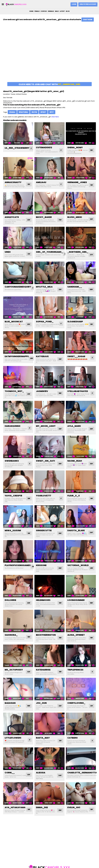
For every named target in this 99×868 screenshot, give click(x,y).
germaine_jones (77, 182)
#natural (23, 112)
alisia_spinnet (76, 635)
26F (60, 533)
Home (31, 11)
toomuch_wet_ (14, 391)
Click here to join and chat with (50, 84)
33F (91, 464)
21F (91, 707)
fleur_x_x (74, 496)
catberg (73, 739)
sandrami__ (75, 287)
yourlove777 (44, 496)
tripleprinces (75, 670)
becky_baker (44, 217)
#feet (43, 112)
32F (29, 672)
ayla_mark (74, 426)
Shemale (51, 11)
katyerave (42, 356)
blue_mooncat (14, 322)
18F (91, 150)
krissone (41, 565)
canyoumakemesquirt (18, 287)
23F (29, 220)
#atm (34, 112)
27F (91, 255)
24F (91, 533)
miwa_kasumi (13, 530)
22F (91, 220)
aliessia (41, 774)
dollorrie (10, 600)
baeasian (10, 705)
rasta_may (43, 739)
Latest (62, 11)
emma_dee (42, 809)
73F (60, 220)
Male (57, 11)
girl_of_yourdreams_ (49, 252)
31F (29, 254)
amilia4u (41, 182)
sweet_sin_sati (45, 461)
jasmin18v (42, 391)
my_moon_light (46, 426)
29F (29, 394)
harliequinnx (13, 426)
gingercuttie (44, 530)
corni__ (10, 774)
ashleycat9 (12, 217)
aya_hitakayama (15, 809)
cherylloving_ (76, 705)
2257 (69, 863)
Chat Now (88, 20)
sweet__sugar (76, 356)
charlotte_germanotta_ (83, 774)
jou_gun (41, 705)
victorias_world (78, 565)
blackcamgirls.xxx (48, 863)
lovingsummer (76, 600)
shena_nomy (75, 147)
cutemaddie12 (44, 147)
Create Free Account (88, 4)
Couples (44, 11)
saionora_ (11, 635)
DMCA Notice (61, 863)
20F (91, 429)
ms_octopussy (14, 670)
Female (37, 11)
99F (60, 393)
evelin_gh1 (74, 809)
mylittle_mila (44, 287)
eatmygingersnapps (17, 356)
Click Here (55, 117)
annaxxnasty (13, 182)
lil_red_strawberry (17, 148)
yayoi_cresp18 (13, 496)
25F (29, 324)
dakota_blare (76, 530)
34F (60, 777)
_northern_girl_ (78, 252)
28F (32, 358)
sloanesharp (75, 322)
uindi (8, 252)
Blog (68, 11)
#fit (52, 112)
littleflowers (13, 739)
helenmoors (43, 600)
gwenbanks (12, 461)
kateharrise (43, 670)
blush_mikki (75, 217)
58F (91, 290)
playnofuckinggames (18, 565)
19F (91, 185)
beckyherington (46, 635)
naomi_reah (75, 461)
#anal (12, 112)
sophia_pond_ (45, 322)
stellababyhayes (78, 391)
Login (74, 4)
